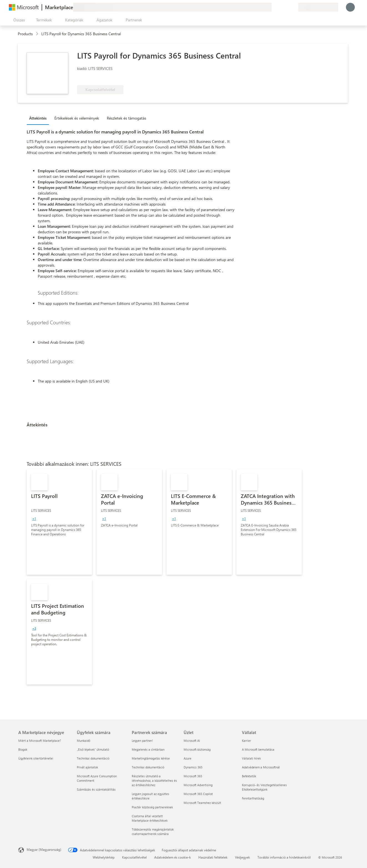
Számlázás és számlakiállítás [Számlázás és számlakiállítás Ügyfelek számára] (96, 789)
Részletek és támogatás (126, 118)
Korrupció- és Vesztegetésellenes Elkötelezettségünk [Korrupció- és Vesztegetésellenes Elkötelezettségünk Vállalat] (264, 787)
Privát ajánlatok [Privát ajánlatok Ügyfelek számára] (87, 767)
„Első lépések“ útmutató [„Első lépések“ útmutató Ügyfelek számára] (93, 749)
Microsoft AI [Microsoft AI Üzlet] (192, 741)
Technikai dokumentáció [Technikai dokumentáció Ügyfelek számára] (93, 758)
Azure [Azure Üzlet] (188, 758)
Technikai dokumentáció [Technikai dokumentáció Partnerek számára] (148, 767)
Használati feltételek (213, 857)
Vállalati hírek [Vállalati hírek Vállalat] (251, 758)
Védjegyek (242, 857)
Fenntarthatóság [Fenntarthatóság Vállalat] (253, 798)
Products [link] (25, 34)
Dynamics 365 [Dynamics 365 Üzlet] (193, 767)
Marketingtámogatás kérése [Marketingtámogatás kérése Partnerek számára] (151, 758)
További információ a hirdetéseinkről (284, 857)
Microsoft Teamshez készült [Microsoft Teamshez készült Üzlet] (202, 803)
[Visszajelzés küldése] (274, 7)
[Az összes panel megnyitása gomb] (18, 20)
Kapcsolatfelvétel (134, 857)
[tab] (39, 118)
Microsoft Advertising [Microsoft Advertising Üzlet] (198, 785)
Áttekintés (38, 118)
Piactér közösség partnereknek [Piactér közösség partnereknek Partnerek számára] (152, 807)
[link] (59, 522)
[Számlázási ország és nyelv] (318, 7)
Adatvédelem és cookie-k (173, 857)
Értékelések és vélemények (77, 118)
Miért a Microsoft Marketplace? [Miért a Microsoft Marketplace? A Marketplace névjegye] (40, 741)
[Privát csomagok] (294, 7)
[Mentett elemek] (287, 7)
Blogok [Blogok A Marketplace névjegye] (23, 749)
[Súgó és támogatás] (280, 7)
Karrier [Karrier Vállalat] (246, 741)
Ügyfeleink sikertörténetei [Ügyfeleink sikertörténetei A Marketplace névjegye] (36, 758)
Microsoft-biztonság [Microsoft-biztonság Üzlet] (197, 749)
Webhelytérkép (104, 857)
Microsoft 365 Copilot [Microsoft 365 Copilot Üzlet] (198, 794)
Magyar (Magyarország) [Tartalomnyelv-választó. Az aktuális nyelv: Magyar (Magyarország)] (44, 849)
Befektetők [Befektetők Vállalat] (249, 776)
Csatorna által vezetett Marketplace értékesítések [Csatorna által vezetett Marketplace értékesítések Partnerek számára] (150, 818)
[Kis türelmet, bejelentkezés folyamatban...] (350, 7)
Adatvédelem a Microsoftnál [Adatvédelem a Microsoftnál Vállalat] (261, 767)
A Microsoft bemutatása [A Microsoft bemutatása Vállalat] (258, 749)
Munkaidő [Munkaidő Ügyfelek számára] (83, 741)
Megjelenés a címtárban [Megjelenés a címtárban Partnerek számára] (148, 749)
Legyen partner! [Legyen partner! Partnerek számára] (142, 741)
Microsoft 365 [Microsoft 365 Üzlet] (193, 776)
